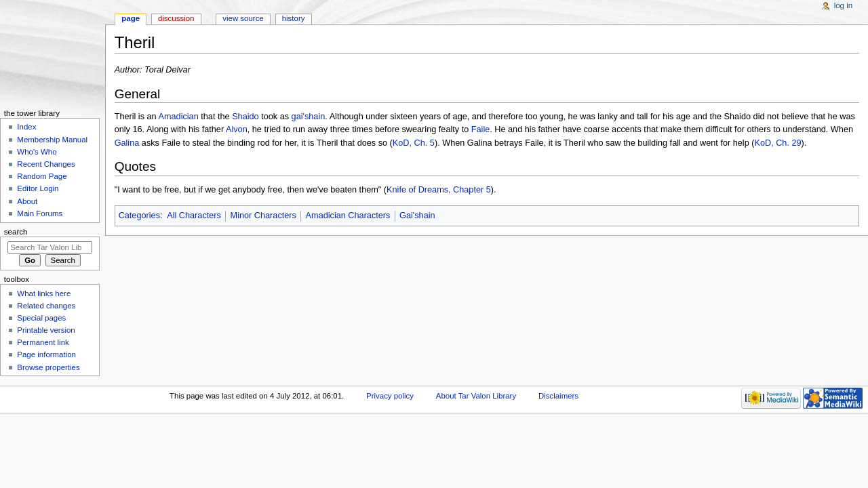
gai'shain (309, 117)
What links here (44, 293)
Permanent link (43, 342)
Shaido (245, 117)
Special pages (41, 318)
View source (243, 18)
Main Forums (40, 213)
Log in (843, 5)
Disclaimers (558, 396)
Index (26, 127)
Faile (481, 129)
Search (16, 232)
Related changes (46, 306)
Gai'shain (417, 216)
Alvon (237, 129)
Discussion (176, 18)
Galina (127, 143)
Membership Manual (52, 140)
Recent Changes (46, 164)
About (27, 201)
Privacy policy (390, 396)
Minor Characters (263, 216)
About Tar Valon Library (476, 396)
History (294, 18)
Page (131, 18)
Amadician (179, 117)
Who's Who (37, 152)
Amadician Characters (348, 216)
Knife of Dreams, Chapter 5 (439, 190)
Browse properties (48, 367)
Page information (46, 354)
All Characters (194, 216)
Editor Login (38, 188)
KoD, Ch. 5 (414, 143)
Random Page (42, 176)
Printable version (46, 330)
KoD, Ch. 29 (777, 143)
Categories (139, 216)
